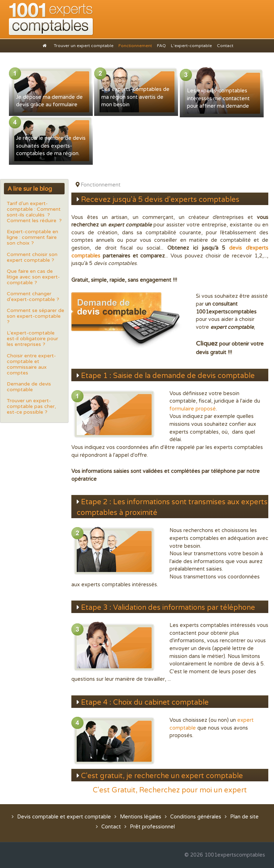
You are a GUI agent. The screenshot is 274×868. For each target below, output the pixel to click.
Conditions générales (196, 817)
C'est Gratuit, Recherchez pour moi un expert (170, 790)
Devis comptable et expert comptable (64, 817)
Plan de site (244, 817)
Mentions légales (141, 817)
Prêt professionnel (152, 827)
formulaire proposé (193, 409)
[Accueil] (45, 45)
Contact (111, 827)
